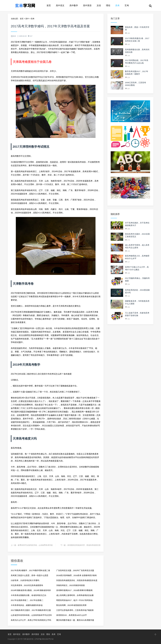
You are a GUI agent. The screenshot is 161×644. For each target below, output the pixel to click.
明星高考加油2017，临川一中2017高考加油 (74, 600)
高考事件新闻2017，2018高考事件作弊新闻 (74, 590)
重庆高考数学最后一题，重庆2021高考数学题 (75, 620)
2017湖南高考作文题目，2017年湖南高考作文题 (31, 610)
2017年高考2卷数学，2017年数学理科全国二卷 (30, 570)
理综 (108, 6)
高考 (117, 6)
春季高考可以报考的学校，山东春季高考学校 (35, 545)
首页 (49, 6)
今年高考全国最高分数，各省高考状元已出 (29, 595)
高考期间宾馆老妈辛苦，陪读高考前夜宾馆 (84, 545)
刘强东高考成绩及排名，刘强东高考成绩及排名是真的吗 (77, 581)
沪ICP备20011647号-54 (44, 639)
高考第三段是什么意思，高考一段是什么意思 (30, 575)
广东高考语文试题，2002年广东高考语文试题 (75, 570)
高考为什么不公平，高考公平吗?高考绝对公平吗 (31, 620)
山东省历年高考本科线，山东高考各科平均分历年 (31, 615)
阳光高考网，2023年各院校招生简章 (71, 605)
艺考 (127, 6)
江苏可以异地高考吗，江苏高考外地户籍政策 (75, 610)
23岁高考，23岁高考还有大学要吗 (25, 580)
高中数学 (74, 6)
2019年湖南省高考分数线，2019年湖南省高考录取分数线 (31, 591)
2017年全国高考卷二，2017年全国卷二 (27, 600)
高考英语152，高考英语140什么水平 (72, 615)
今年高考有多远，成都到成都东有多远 (27, 605)
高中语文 (60, 6)
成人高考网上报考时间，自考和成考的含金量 (75, 595)
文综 (99, 6)
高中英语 (87, 6)
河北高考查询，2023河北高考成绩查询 (27, 585)
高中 (27, 19)
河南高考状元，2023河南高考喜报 (70, 585)
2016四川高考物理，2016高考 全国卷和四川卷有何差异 (77, 576)
